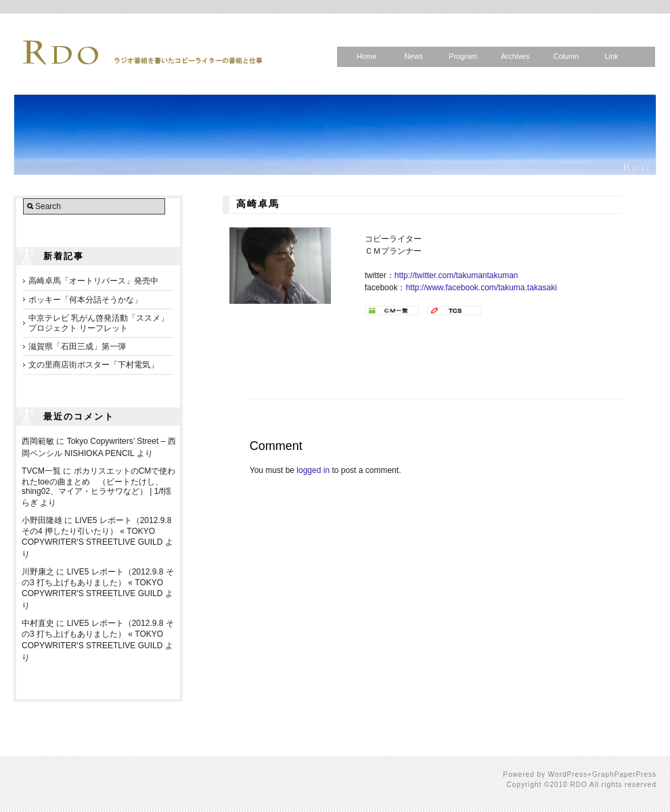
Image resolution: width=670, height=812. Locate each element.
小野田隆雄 (42, 520)
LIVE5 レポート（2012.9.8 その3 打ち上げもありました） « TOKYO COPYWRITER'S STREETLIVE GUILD (98, 583)
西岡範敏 (38, 441)
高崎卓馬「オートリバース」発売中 (93, 281)
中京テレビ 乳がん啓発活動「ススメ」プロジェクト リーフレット (98, 323)
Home (366, 56)
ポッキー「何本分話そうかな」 (85, 300)
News (414, 56)
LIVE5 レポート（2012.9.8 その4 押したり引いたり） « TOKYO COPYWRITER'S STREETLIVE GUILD (96, 531)
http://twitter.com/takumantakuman (456, 275)
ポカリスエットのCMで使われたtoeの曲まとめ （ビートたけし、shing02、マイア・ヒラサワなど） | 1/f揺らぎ (98, 487)
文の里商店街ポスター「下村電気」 (93, 365)
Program (463, 56)
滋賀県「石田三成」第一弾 (77, 346)
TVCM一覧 (41, 471)
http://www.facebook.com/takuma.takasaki (481, 288)
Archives (515, 56)
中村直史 (38, 623)
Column (566, 56)
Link (611, 56)
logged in (313, 470)
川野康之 (38, 572)
